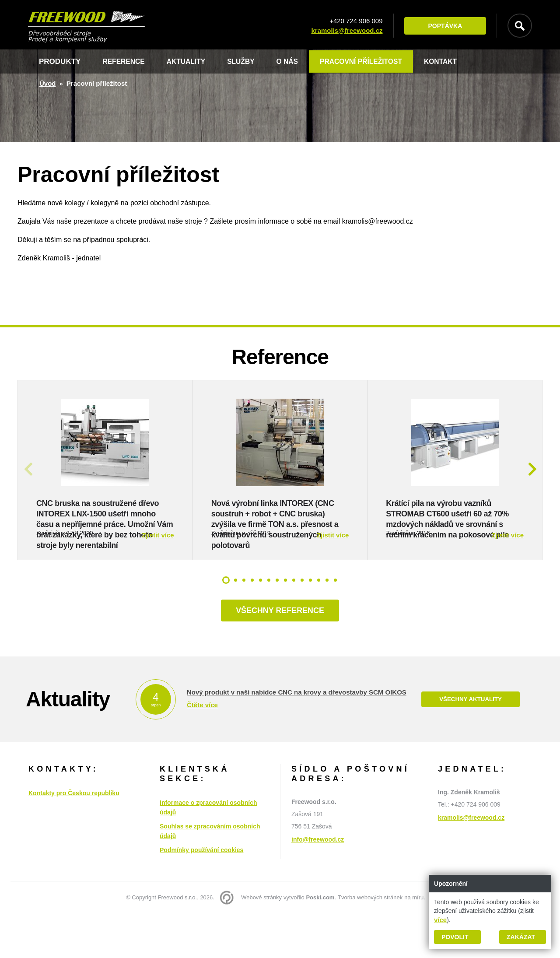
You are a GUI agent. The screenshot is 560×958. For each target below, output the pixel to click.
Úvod (48, 83)
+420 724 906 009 (352, 21)
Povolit (455, 937)
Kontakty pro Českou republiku (74, 837)
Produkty (60, 61)
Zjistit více (158, 577)
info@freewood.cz (318, 884)
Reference (125, 61)
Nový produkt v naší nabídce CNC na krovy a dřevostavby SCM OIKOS (297, 737)
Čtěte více (202, 749)
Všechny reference (280, 654)
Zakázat (521, 937)
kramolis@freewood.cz (343, 30)
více (440, 920)
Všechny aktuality (470, 744)
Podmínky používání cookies (201, 894)
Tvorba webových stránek (370, 942)
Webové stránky (261, 942)
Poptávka (441, 26)
